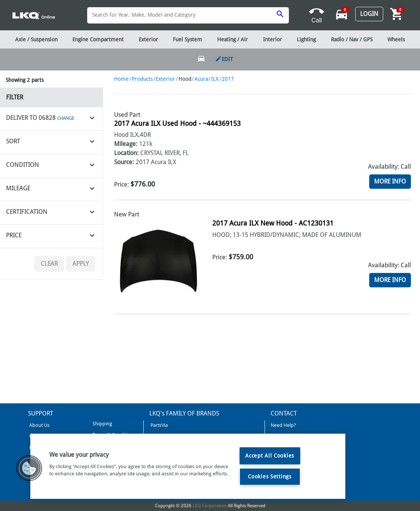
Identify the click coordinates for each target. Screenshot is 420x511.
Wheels (396, 39)
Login (369, 14)
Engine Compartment (98, 39)
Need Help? (283, 425)
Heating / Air (233, 39)
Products (142, 79)
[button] (29, 468)
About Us (39, 425)
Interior (273, 39)
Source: (124, 162)
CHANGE (66, 118)
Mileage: (126, 144)
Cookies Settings (270, 477)
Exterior (165, 79)
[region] (188, 466)
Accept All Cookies (270, 456)
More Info (390, 181)
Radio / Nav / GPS (352, 39)
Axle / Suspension (36, 39)
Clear (49, 264)
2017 (228, 79)
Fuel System (187, 39)
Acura (201, 79)
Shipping (102, 424)
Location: (126, 153)
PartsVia (159, 425)
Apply (81, 264)
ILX (215, 79)
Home (121, 79)
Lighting (306, 39)
